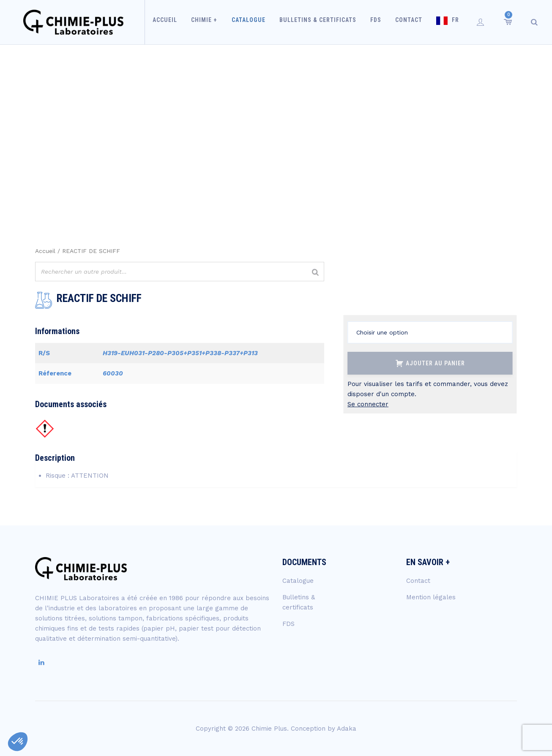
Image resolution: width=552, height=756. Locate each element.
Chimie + (209, 22)
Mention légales (431, 597)
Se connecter (368, 404)
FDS (375, 22)
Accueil (171, 22)
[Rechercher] (315, 273)
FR (451, 22)
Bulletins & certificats (319, 22)
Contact (406, 22)
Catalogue (251, 22)
